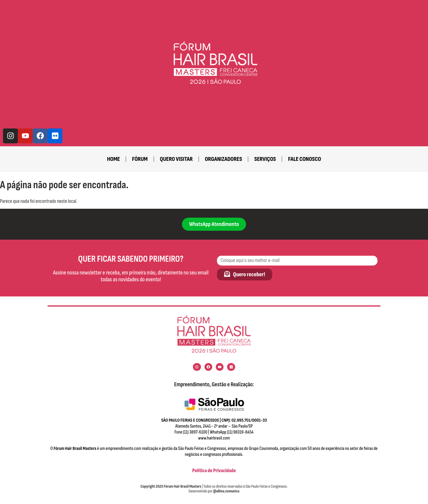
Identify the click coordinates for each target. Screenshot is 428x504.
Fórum (140, 159)
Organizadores (223, 159)
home (113, 159)
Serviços (265, 159)
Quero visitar (176, 159)
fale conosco (305, 159)
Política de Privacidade (214, 471)
